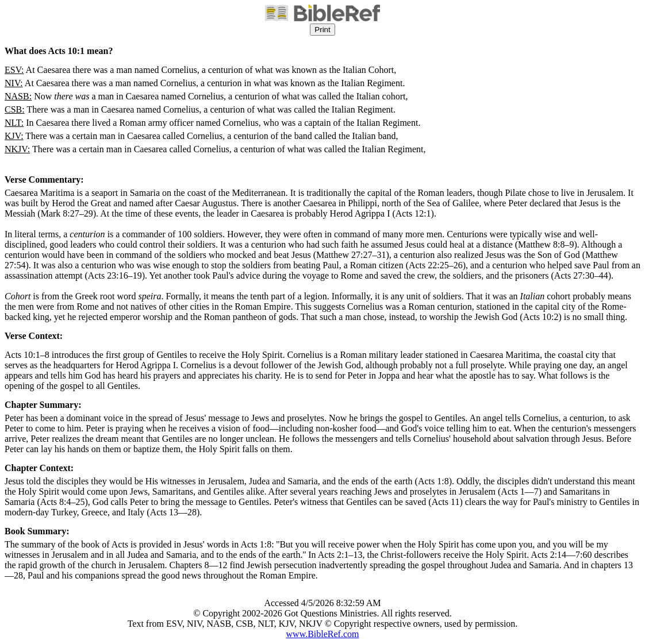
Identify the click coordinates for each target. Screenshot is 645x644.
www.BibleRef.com (323, 634)
